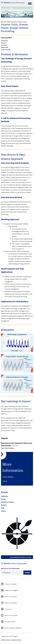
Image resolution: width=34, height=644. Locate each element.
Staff (3, 508)
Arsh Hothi (4, 45)
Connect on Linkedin (11, 584)
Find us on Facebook (11, 597)
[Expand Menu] (30, 4)
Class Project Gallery (8, 448)
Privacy (20, 640)
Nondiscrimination (6, 640)
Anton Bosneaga (6, 49)
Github (5, 481)
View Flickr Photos (10, 622)
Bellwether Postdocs (8, 502)
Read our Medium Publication (13, 628)
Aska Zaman (4, 40)
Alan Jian (4, 43)
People (4, 492)
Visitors (3, 511)
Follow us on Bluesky (11, 603)
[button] (17, 533)
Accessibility (14, 640)
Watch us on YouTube (11, 615)
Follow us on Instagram (11, 590)
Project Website (8, 477)
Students (4, 505)
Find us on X (8, 609)
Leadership (4, 496)
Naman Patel (5, 47)
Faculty (3, 499)
